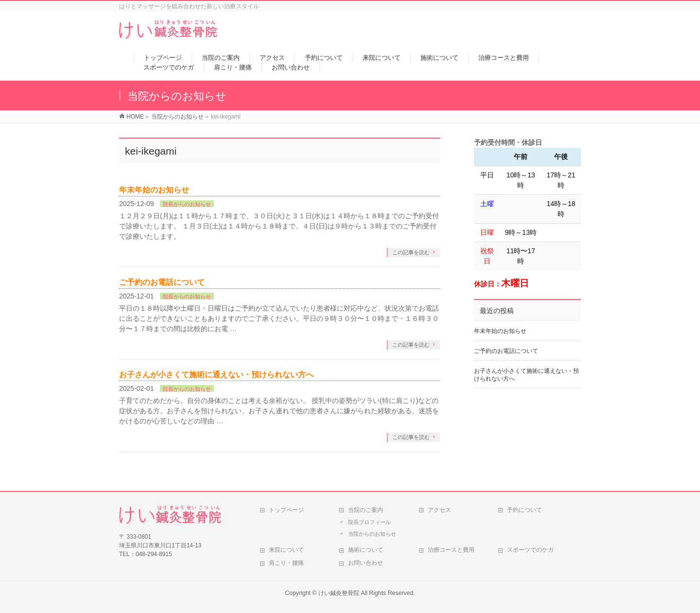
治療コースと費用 (451, 550)
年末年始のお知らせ (154, 190)
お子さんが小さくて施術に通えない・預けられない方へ (216, 375)
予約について (525, 510)
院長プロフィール (369, 522)
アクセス (439, 510)
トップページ (286, 510)
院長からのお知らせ (187, 204)
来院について (286, 550)
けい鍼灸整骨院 (339, 593)
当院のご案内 (366, 510)
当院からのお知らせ (372, 534)
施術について (366, 550)
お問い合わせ (366, 563)
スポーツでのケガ (530, 550)
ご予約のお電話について (162, 282)
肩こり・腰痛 (286, 563)
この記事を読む (411, 252)
